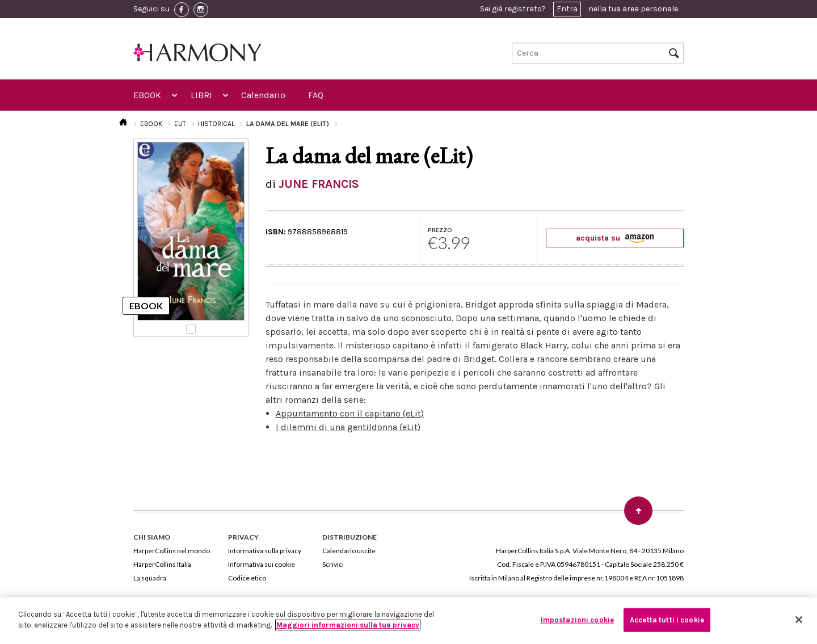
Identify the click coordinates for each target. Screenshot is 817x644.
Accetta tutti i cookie (667, 620)
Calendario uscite (349, 551)
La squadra (150, 578)
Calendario (263, 95)
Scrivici (333, 564)
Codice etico (247, 578)
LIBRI (201, 95)
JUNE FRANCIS (319, 184)
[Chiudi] (799, 620)
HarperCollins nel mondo (172, 551)
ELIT (180, 124)
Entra (567, 9)
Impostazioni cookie (577, 620)
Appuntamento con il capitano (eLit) (350, 413)
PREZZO (440, 230)
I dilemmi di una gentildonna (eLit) (348, 427)
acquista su (615, 238)
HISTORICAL (216, 124)
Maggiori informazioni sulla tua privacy (348, 625)
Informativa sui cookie (262, 564)
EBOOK (147, 95)
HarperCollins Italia (162, 564)
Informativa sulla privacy (265, 551)
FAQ (316, 95)
